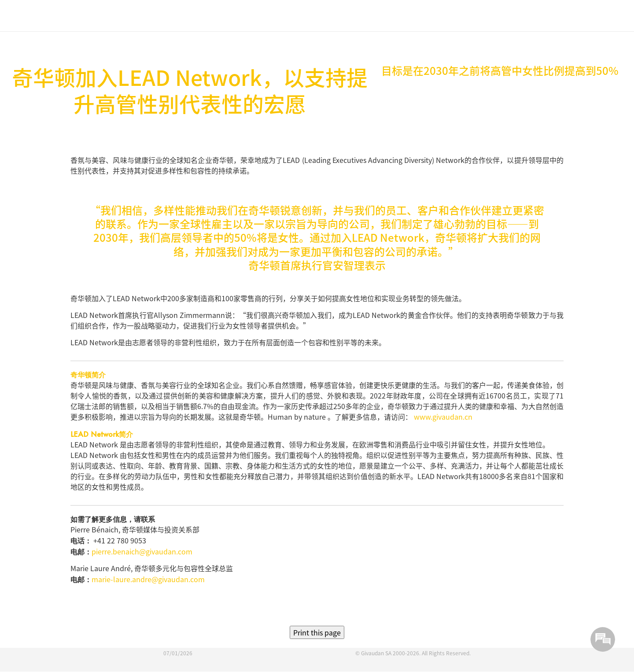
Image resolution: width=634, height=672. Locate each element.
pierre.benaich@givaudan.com (142, 551)
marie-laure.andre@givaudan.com (148, 579)
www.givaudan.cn (443, 417)
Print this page (317, 632)
